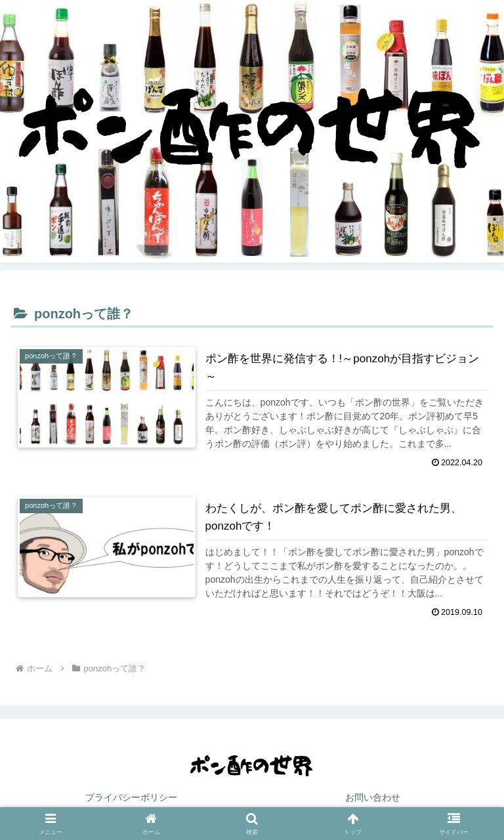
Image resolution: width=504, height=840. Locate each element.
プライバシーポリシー (131, 797)
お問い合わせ (373, 797)
